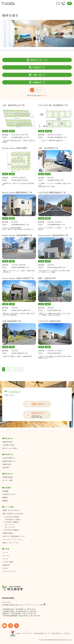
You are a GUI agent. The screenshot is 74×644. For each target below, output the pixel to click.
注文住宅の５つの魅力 (13, 519)
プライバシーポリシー (10, 571)
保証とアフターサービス (10, 543)
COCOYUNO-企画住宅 (11, 522)
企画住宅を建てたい (9, 461)
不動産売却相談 (7, 477)
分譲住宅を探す (7, 442)
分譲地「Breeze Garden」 (11, 510)
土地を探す (6, 467)
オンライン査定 (7, 480)
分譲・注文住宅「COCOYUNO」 (13, 514)
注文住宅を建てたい (9, 458)
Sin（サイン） (10, 525)
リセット (36, 90)
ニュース (5, 552)
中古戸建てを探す (8, 445)
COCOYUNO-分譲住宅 (11, 530)
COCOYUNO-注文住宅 (11, 517)
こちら (45, 95)
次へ (21, 369)
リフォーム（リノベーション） (13, 539)
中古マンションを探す (10, 448)
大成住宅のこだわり (9, 494)
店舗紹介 (5, 497)
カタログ (5, 568)
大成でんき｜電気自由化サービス (14, 536)
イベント (5, 559)
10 (16, 369)
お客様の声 (6, 565)
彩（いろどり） (11, 527)
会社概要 (5, 491)
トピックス (6, 556)
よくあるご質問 (7, 562)
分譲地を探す (7, 464)
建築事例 (5, 501)
